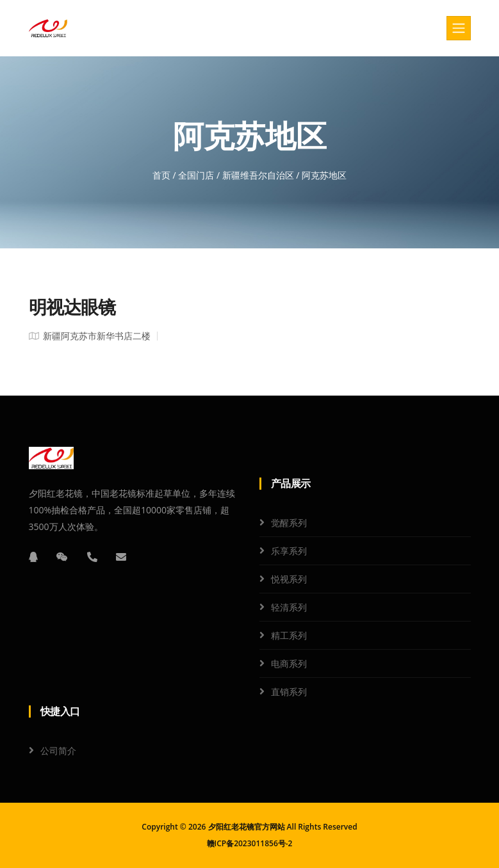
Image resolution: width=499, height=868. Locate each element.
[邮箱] (121, 557)
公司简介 (58, 751)
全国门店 (196, 175)
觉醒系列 (289, 523)
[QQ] (33, 557)
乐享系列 (289, 551)
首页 (161, 175)
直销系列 (289, 692)
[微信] (62, 557)
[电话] (92, 557)
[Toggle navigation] (459, 28)
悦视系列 (289, 579)
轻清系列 (289, 607)
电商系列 (289, 663)
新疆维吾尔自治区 (258, 175)
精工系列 (289, 635)
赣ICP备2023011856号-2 (250, 843)
